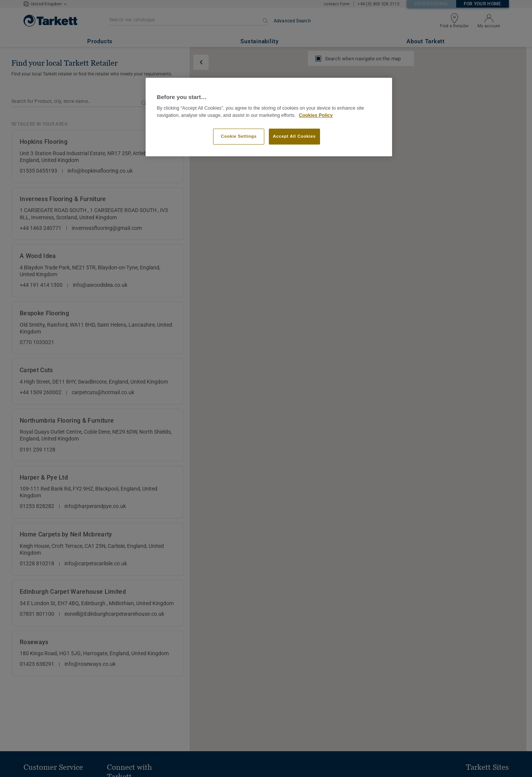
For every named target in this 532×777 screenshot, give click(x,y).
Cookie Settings (239, 136)
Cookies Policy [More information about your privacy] (316, 115)
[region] (269, 117)
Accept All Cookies (294, 136)
